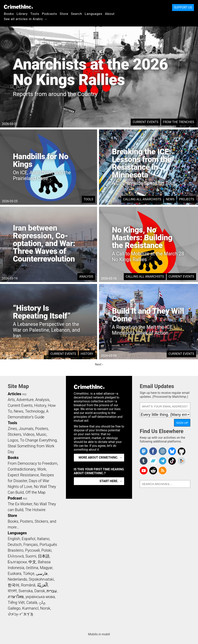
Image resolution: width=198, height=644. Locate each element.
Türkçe (29, 573)
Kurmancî (30, 608)
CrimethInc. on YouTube (144, 471)
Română (28, 585)
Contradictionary (22, 469)
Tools (35, 14)
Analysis (86, 277)
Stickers (15, 434)
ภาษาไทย (16, 597)
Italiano (43, 539)
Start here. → (111, 481)
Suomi (31, 556)
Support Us (183, 7)
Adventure (25, 400)
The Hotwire (35, 510)
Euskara (15, 573)
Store (64, 14)
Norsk (45, 608)
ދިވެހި (42, 602)
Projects (187, 199)
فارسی (42, 573)
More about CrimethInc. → (100, 458)
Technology (35, 411)
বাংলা (12, 591)
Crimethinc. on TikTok (172, 461)
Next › (99, 364)
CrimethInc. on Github (182, 451)
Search (76, 14)
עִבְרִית (52, 591)
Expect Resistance (23, 475)
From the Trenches (179, 122)
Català (32, 602)
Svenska (26, 591)
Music (41, 434)
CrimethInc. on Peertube (182, 461)
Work (42, 469)
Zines (12, 429)
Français (31, 545)
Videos (29, 434)
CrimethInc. (18, 7)
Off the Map (35, 492)
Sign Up (182, 423)
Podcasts (49, 14)
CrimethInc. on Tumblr (144, 461)
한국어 (14, 585)
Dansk (40, 591)
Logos (13, 440)
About (110, 14)
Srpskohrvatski (41, 579)
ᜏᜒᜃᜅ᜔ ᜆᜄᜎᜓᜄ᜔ (20, 614)
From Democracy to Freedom (32, 463)
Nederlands (17, 579)
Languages (93, 14)
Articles (15, 394)
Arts (11, 400)
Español (28, 539)
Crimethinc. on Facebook (153, 451)
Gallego (14, 608)
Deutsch (15, 545)
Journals (26, 429)
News (170, 199)
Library (22, 14)
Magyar (46, 568)
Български (17, 562)
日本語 (44, 556)
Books (9, 14)
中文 (32, 562)
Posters (42, 429)
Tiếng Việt (16, 602)
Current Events (145, 122)
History (87, 354)
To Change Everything (38, 440)
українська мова (40, 597)
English (14, 539)
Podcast (15, 498)
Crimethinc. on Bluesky (172, 451)
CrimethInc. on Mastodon (144, 451)
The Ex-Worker (20, 504)
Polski (46, 550)
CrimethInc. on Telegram (163, 461)
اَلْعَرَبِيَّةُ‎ (43, 585)
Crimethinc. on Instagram (163, 451)
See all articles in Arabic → (26, 19)
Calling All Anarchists (142, 199)
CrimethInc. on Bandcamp (153, 461)
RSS (24, 394)
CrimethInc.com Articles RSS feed (163, 471)
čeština (32, 568)
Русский (32, 550)
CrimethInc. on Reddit (153, 471)
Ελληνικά (16, 556)
